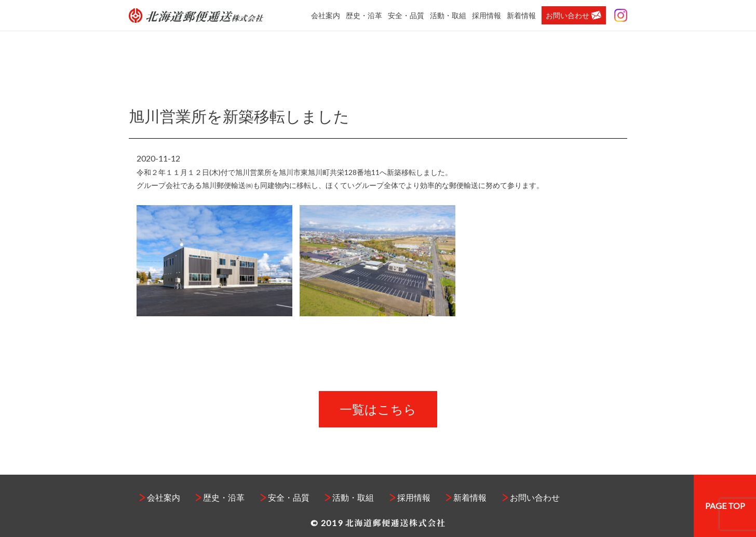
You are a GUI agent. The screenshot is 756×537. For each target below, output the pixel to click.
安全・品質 (406, 15)
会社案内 (326, 15)
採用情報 (487, 15)
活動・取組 (448, 15)
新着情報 (521, 15)
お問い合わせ (574, 15)
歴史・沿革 (364, 15)
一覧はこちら (378, 409)
